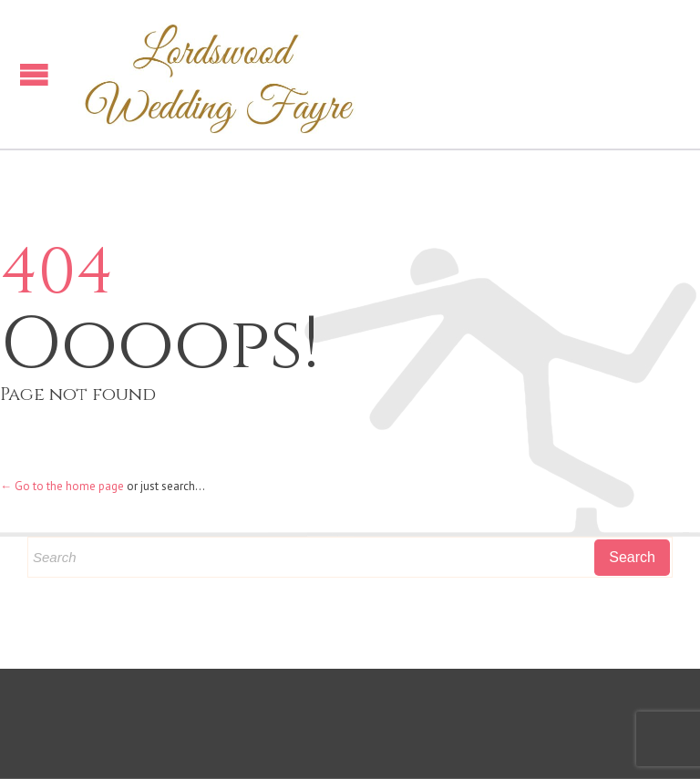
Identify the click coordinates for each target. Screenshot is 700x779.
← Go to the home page (62, 486)
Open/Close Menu (34, 74)
